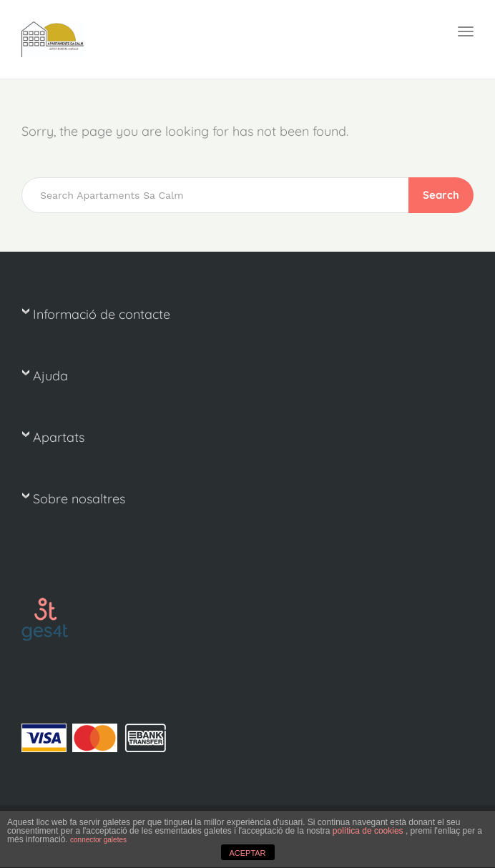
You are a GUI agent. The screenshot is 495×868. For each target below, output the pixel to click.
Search (441, 195)
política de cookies (369, 831)
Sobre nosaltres (79, 499)
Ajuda (50, 376)
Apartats (59, 437)
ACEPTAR (247, 853)
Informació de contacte (102, 314)
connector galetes (98, 840)
